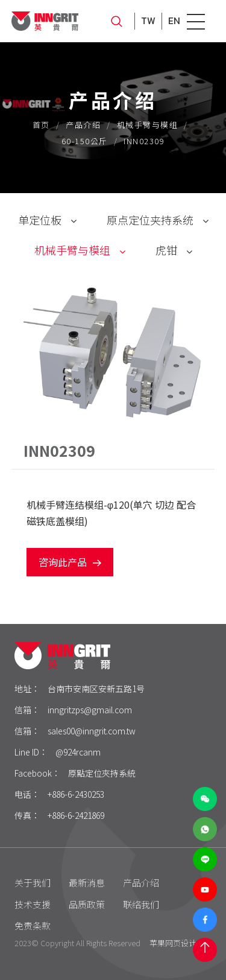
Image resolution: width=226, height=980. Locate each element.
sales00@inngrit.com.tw (92, 731)
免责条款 (33, 925)
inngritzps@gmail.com (90, 710)
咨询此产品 (70, 562)
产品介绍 (83, 125)
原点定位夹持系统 (150, 220)
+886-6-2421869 (76, 815)
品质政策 (87, 904)
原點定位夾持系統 (102, 773)
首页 (41, 125)
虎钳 (166, 250)
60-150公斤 (85, 141)
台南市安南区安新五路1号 (96, 689)
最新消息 (87, 883)
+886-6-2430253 (76, 794)
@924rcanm (78, 752)
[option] (113, 351)
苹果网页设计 (173, 943)
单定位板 (40, 220)
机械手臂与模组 (148, 125)
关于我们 (33, 883)
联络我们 (141, 904)
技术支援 (33, 904)
